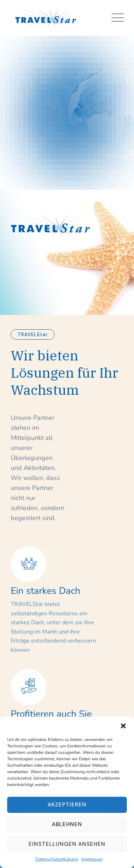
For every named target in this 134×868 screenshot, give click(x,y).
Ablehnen (67, 824)
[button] (123, 726)
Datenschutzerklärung (57, 859)
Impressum (92, 859)
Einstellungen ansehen (67, 844)
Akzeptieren (67, 805)
